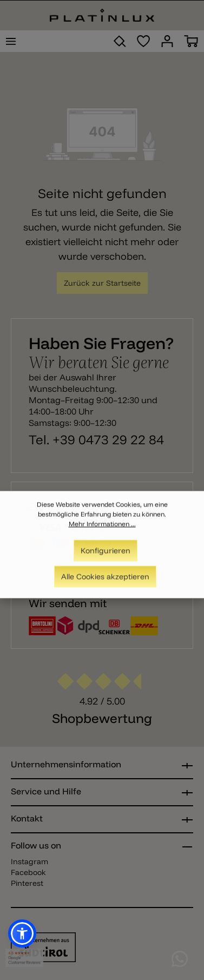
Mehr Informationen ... (102, 529)
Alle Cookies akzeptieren (105, 582)
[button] (22, 933)
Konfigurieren (106, 556)
